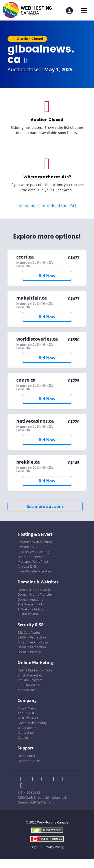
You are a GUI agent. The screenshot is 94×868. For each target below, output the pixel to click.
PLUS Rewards (28, 685)
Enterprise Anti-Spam (33, 642)
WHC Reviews (28, 718)
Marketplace (27, 690)
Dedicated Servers (31, 557)
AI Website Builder (31, 609)
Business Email (28, 614)
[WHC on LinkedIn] (44, 779)
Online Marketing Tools (35, 670)
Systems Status (29, 761)
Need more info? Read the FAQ (47, 206)
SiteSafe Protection (32, 637)
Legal (34, 847)
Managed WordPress (33, 561)
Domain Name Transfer (35, 594)
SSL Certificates (29, 632)
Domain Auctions (30, 599)
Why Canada (27, 728)
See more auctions (45, 506)
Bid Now (47, 276)
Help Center (26, 756)
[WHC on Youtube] (64, 779)
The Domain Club (30, 604)
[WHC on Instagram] (54, 779)
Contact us (26, 732)
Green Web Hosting (32, 723)
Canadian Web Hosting (35, 542)
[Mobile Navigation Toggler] (84, 11)
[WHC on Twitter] (33, 779)
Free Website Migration (35, 571)
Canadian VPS (28, 547)
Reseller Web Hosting (33, 552)
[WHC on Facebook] (23, 779)
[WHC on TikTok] (22, 786)
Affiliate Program (30, 680)
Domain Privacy (29, 652)
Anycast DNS (27, 566)
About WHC (26, 713)
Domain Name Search (34, 590)
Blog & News (27, 708)
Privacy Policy (54, 847)
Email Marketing (30, 675)
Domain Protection (32, 647)
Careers (23, 737)
